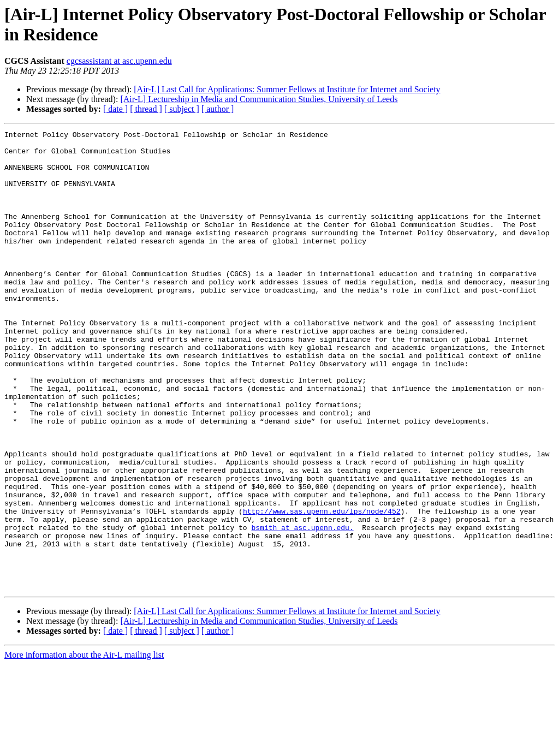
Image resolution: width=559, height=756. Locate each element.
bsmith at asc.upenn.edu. (302, 608)
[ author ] (218, 109)
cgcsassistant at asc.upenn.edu (119, 61)
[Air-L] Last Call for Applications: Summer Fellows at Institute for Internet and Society (287, 89)
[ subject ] (182, 109)
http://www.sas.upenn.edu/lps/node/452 (322, 588)
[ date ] (115, 109)
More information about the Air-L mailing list (84, 746)
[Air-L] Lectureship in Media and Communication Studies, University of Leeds (259, 99)
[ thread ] (146, 109)
